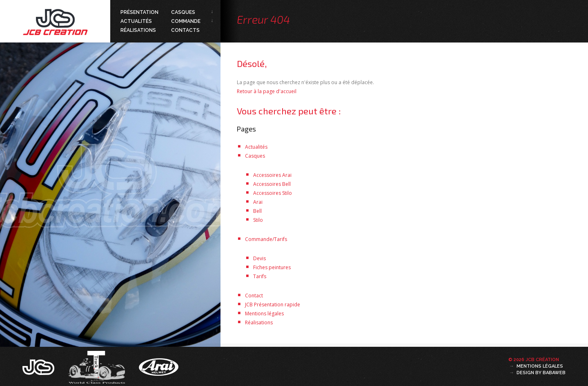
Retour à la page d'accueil (267, 91)
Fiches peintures (272, 267)
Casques (183, 12)
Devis (259, 258)
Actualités (136, 21)
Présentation (139, 12)
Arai (258, 202)
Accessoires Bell (272, 184)
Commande (186, 21)
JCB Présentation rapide (273, 305)
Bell (257, 211)
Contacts (185, 30)
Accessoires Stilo (273, 193)
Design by (541, 373)
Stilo (258, 220)
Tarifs (260, 276)
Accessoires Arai (272, 175)
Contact (254, 296)
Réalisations (138, 30)
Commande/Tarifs (266, 239)
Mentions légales (264, 313)
